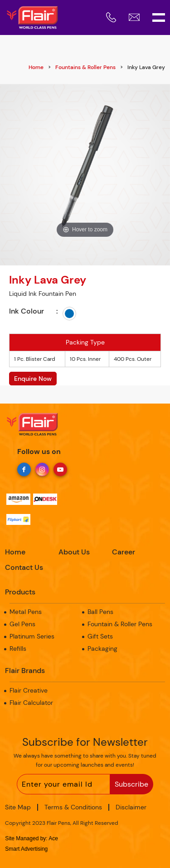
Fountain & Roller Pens (120, 624)
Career (124, 552)
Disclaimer (131, 807)
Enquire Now (33, 379)
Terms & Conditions (73, 807)
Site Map (18, 807)
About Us (74, 552)
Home (36, 67)
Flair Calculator (31, 703)
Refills (18, 649)
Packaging (102, 649)
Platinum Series (32, 636)
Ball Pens (100, 612)
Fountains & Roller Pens (85, 67)
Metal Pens (26, 612)
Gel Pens (22, 624)
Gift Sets (100, 636)
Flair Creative (29, 690)
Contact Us (24, 567)
